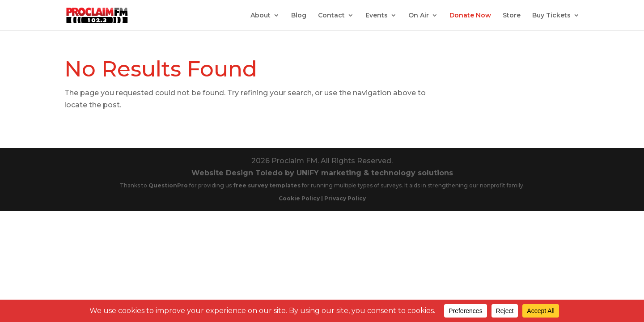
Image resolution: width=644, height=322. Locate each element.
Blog (299, 16)
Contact (331, 16)
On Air (419, 16)
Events (377, 16)
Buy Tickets (551, 16)
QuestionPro (169, 185)
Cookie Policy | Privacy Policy (322, 198)
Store (512, 16)
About (261, 16)
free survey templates (267, 185)
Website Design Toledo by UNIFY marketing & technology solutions (322, 173)
